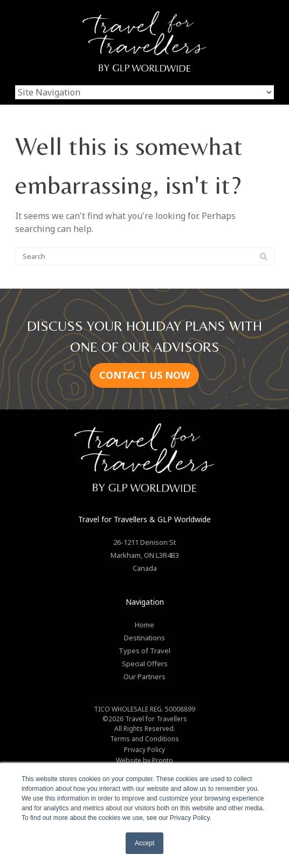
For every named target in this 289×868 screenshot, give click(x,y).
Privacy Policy (144, 750)
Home (144, 625)
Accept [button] (145, 843)
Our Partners (144, 676)
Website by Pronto (144, 760)
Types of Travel (144, 651)
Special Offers (145, 664)
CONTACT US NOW (144, 375)
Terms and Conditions (144, 739)
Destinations (144, 638)
